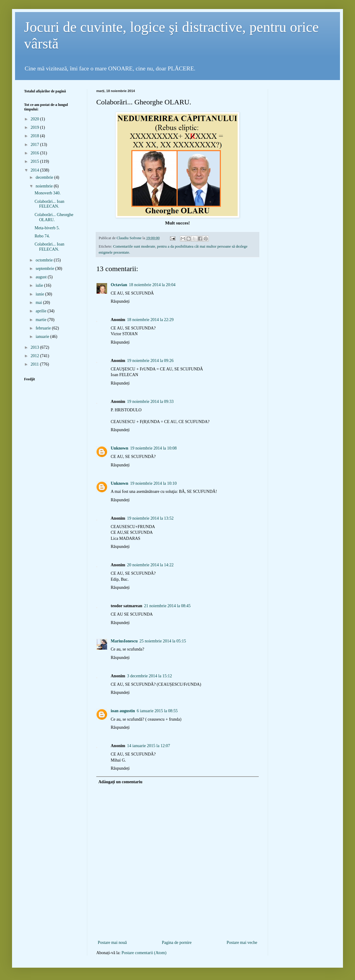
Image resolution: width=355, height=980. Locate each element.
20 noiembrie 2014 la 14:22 (150, 565)
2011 (35, 364)
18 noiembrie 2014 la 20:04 (152, 285)
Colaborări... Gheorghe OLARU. (54, 217)
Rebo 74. (42, 236)
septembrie (45, 269)
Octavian (119, 285)
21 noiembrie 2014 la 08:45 (167, 606)
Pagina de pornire (177, 943)
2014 (35, 170)
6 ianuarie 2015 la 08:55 (157, 711)
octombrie (45, 260)
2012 (35, 356)
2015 (35, 161)
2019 (35, 127)
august (42, 277)
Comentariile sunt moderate (134, 246)
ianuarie (43, 337)
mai (39, 303)
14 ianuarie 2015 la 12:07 (148, 746)
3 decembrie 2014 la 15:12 (149, 676)
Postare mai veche (242, 943)
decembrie (45, 177)
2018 (35, 136)
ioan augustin (123, 711)
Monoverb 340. (48, 193)
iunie (40, 294)
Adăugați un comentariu (120, 782)
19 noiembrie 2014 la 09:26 (150, 361)
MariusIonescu (124, 641)
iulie (40, 285)
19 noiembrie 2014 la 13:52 (150, 518)
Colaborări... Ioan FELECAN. (49, 204)
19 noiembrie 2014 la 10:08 (153, 448)
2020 (35, 119)
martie (41, 320)
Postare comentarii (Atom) (144, 953)
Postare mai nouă (112, 943)
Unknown (119, 448)
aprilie (41, 311)
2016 (35, 153)
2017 (35, 145)
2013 (35, 347)
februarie (44, 328)
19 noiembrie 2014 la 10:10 (153, 483)
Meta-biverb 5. (47, 228)
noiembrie (45, 186)
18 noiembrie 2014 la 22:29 (150, 320)
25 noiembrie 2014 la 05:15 (163, 641)
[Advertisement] (177, 929)
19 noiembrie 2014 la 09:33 (150, 402)
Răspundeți (120, 301)
